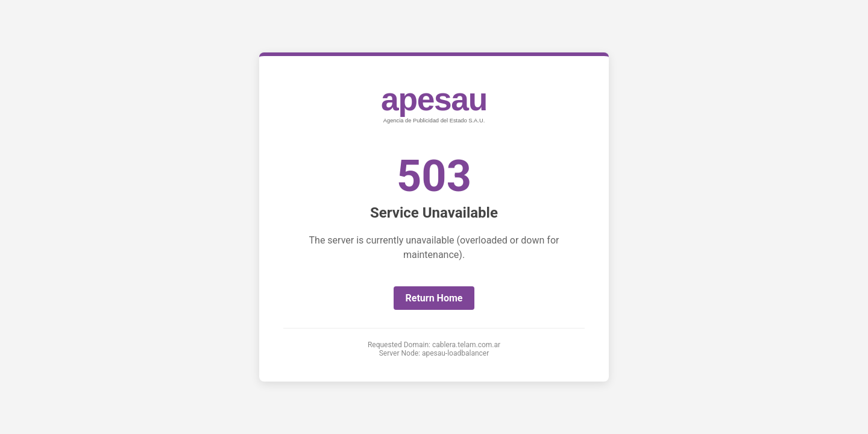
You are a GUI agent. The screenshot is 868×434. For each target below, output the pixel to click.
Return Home (434, 298)
